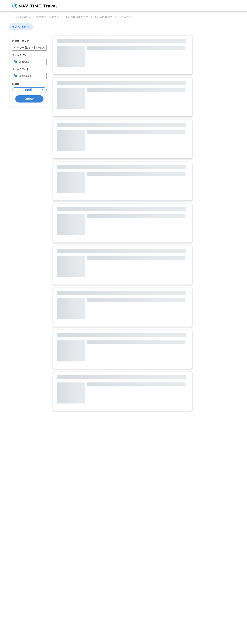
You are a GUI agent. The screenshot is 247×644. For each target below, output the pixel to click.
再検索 (29, 99)
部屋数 (16, 84)
